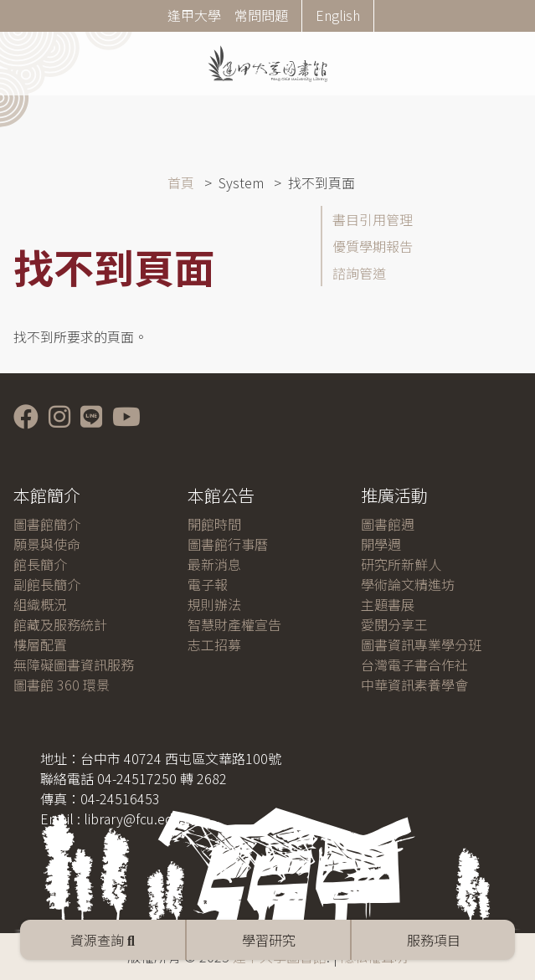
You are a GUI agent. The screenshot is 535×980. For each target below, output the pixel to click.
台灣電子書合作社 (414, 664)
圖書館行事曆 (228, 544)
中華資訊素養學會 (414, 685)
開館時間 (214, 524)
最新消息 (214, 564)
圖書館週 (388, 524)
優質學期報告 (373, 246)
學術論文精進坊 (408, 584)
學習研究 (269, 940)
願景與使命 (47, 544)
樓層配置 (40, 644)
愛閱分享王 (394, 624)
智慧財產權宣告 (234, 624)
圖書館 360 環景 (62, 685)
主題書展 (388, 604)
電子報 (208, 584)
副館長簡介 (47, 584)
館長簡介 (40, 564)
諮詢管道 (359, 273)
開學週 (381, 544)
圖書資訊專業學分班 (421, 644)
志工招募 (214, 644)
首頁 (181, 182)
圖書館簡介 (47, 524)
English (338, 15)
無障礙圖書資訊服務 (74, 664)
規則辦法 (214, 604)
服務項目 (434, 940)
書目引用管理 (373, 219)
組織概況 (40, 604)
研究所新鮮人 (401, 564)
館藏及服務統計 (60, 624)
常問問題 (261, 15)
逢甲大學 (194, 15)
